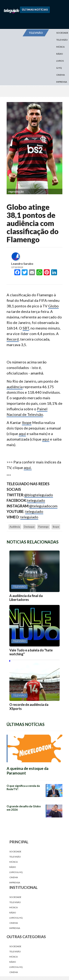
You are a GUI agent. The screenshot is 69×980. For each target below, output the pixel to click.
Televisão (15, 857)
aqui (22, 434)
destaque (29, 527)
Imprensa (62, 82)
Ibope (27, 422)
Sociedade (15, 852)
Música (60, 47)
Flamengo (44, 527)
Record (13, 339)
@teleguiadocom (43, 506)
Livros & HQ (60, 64)
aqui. (28, 467)
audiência (15, 387)
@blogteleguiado (39, 495)
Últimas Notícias (35, 10)
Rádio (60, 54)
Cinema (61, 75)
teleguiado (36, 500)
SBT (26, 328)
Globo (53, 306)
